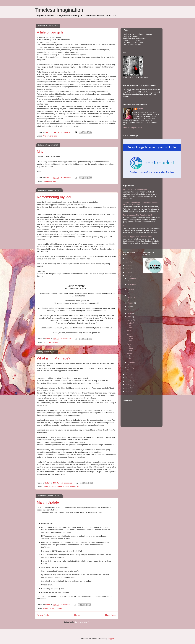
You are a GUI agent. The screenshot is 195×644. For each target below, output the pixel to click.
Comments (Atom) (82, 622)
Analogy (46, 136)
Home (77, 615)
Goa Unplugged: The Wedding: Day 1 (137, 236)
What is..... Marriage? (54, 358)
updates (59, 608)
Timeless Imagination (59, 10)
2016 (128, 265)
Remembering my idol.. (55, 197)
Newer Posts (43, 615)
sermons (55, 342)
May (130, 313)
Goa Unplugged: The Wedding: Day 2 (137, 215)
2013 (128, 276)
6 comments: (67, 178)
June (130, 310)
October (131, 290)
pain (56, 136)
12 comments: (67, 483)
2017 (128, 262)
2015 (128, 269)
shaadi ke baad (63, 487)
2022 (128, 258)
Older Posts (111, 615)
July (130, 306)
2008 (128, 388)
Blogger (111, 639)
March (130, 320)
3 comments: (67, 132)
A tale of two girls (50, 32)
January (131, 368)
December (132, 279)
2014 (128, 272)
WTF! (125, 226)
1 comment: (66, 605)
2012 (128, 374)
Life (52, 136)
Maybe (42, 152)
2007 (128, 391)
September (131, 297)
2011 (128, 378)
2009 (128, 385)
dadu (45, 342)
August (131, 303)
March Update (48, 502)
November (132, 284)
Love (46, 487)
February (131, 362)
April (130, 317)
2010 (128, 381)
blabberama (48, 181)
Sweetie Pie (75, 487)
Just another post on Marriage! (135, 189)
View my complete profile (133, 127)
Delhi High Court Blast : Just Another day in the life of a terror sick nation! (141, 203)
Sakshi (140, 109)
